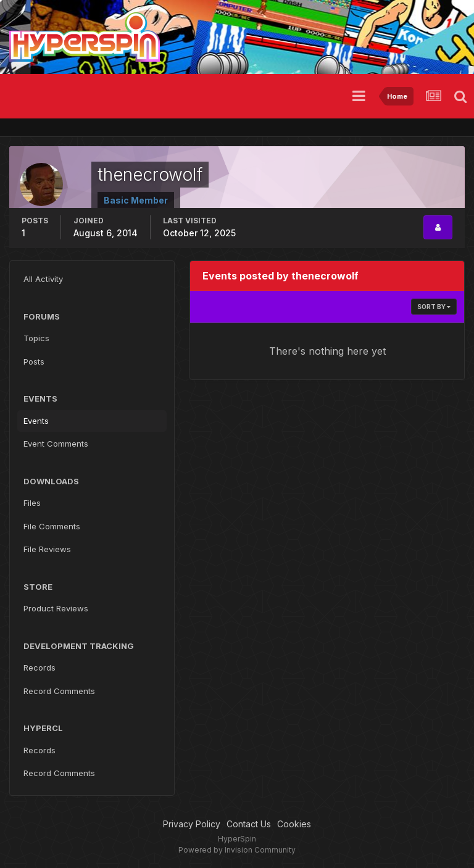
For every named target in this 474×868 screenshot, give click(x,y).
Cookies (294, 824)
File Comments (52, 526)
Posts (34, 362)
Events (36, 421)
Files (32, 503)
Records (39, 668)
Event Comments (56, 444)
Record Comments (59, 691)
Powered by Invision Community (237, 850)
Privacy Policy (192, 824)
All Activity (43, 279)
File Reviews (47, 549)
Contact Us (249, 824)
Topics (36, 338)
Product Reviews (56, 608)
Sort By (434, 307)
